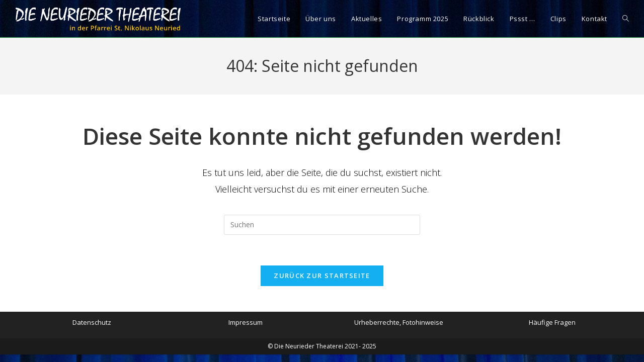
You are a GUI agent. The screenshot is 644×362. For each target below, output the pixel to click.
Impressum (246, 322)
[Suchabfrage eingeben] (322, 225)
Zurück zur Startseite (322, 276)
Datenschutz (92, 322)
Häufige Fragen (552, 322)
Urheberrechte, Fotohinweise (399, 322)
